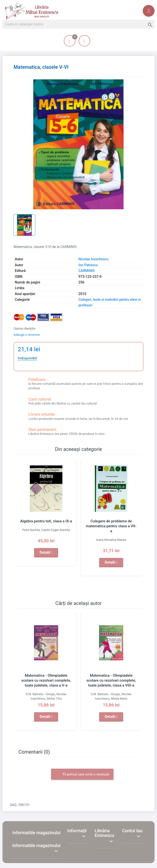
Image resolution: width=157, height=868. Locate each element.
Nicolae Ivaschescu (93, 259)
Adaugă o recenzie (27, 335)
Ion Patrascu (88, 265)
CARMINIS (87, 271)
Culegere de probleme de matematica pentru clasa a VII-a (111, 526)
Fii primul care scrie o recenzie (82, 775)
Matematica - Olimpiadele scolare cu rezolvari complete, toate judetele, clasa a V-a (46, 680)
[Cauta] (78, 24)
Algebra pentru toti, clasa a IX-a (46, 521)
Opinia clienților (25, 328)
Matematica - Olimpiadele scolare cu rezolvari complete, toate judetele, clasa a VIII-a (111, 680)
